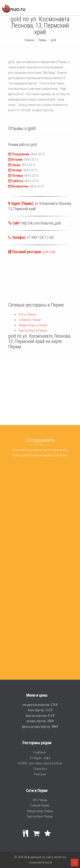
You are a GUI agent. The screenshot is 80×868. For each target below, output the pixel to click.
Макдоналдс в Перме (33, 325)
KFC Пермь (40, 800)
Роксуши (40, 774)
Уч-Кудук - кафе (40, 758)
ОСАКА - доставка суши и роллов (40, 763)
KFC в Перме (28, 314)
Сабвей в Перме (30, 320)
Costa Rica (40, 769)
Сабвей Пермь (40, 805)
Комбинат (40, 752)
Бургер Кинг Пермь (40, 816)
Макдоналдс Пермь (40, 811)
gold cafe (49, 252)
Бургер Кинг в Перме (33, 331)
